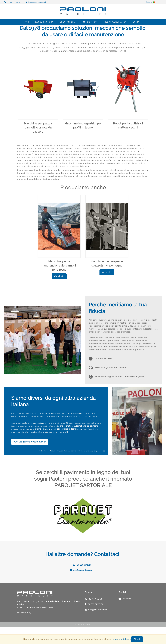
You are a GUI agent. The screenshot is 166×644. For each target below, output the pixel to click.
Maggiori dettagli (122, 639)
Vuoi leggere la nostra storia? (30, 458)
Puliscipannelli (68, 22)
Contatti (137, 22)
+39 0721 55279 (96, 616)
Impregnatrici (91, 22)
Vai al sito (59, 281)
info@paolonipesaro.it (37, 2)
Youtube (127, 616)
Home (27, 22)
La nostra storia (44, 22)
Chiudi (137, 639)
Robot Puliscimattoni (116, 22)
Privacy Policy (25, 630)
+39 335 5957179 (13, 2)
